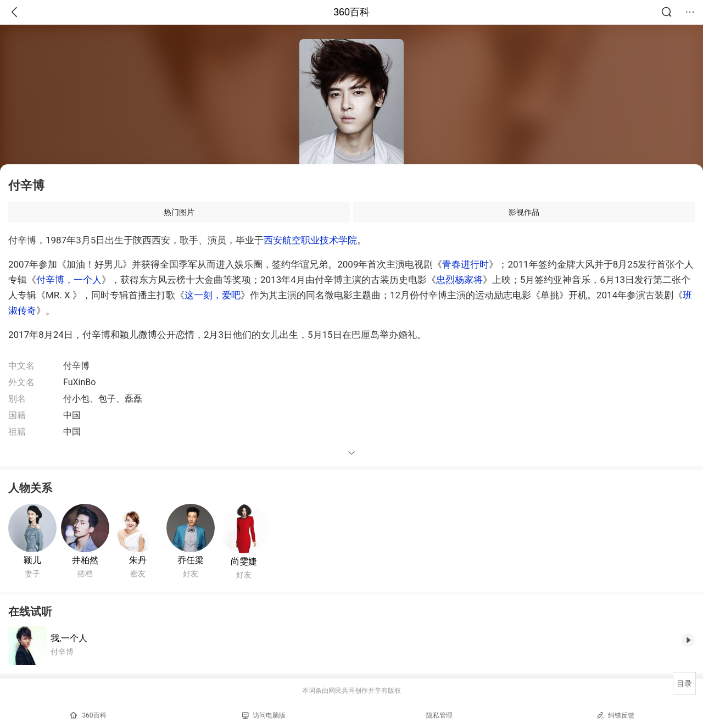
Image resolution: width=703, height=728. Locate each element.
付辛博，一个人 (69, 280)
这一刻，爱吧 (213, 295)
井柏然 (85, 560)
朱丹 (138, 560)
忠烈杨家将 (459, 280)
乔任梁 (191, 560)
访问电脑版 (264, 715)
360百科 (351, 12)
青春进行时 (465, 264)
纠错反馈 (615, 715)
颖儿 (32, 560)
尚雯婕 (244, 561)
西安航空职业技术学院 (310, 240)
